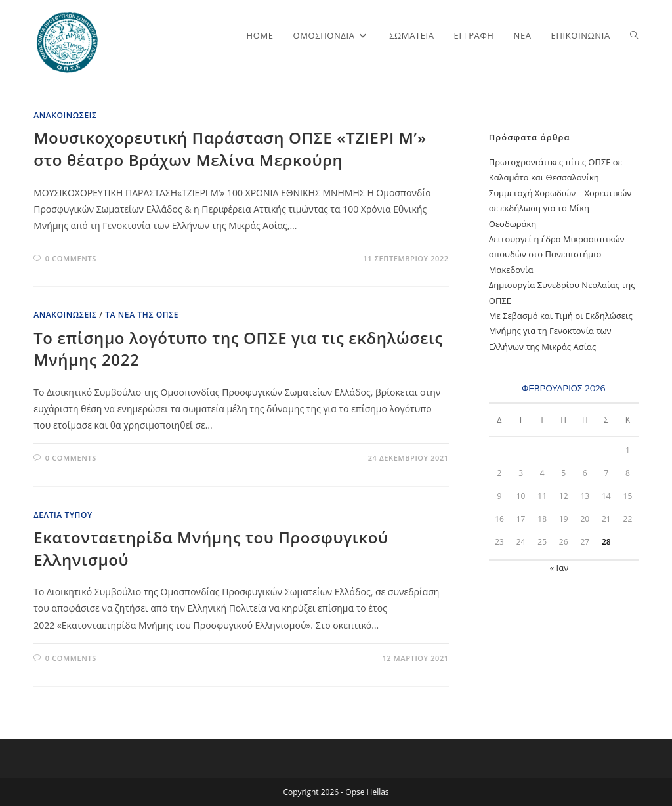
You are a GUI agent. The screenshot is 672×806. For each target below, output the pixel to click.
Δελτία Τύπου (63, 515)
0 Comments (71, 258)
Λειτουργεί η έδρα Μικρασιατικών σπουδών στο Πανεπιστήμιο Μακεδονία (557, 254)
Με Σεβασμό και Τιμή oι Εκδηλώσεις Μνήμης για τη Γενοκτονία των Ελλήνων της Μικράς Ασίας (561, 331)
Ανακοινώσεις (65, 115)
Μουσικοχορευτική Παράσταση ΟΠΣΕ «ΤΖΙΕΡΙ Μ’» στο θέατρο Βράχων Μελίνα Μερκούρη (230, 149)
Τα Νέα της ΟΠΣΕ (142, 315)
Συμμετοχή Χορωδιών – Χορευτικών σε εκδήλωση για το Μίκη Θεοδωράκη (560, 208)
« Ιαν (559, 568)
